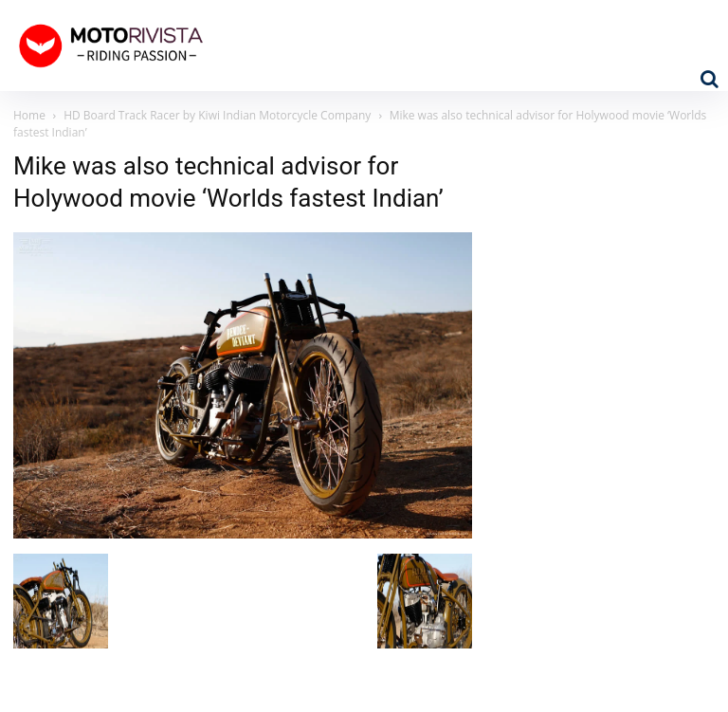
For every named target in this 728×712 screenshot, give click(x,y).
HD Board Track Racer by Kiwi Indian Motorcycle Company (217, 115)
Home (29, 115)
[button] (709, 79)
